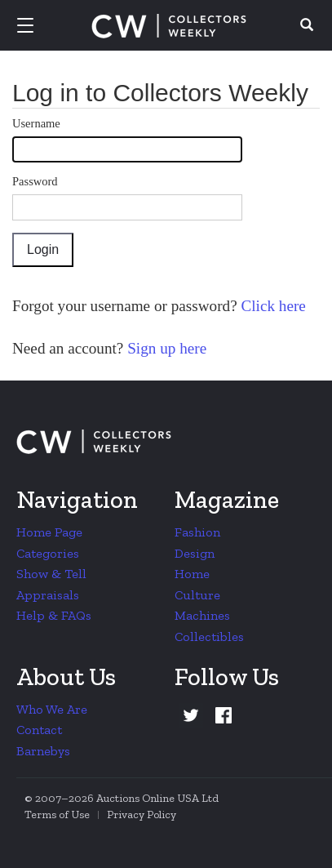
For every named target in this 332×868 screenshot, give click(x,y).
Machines (202, 615)
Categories (48, 553)
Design (195, 553)
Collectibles (209, 637)
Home (192, 574)
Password (35, 181)
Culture (197, 595)
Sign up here (165, 348)
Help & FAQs (54, 615)
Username (36, 123)
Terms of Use (57, 815)
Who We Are (52, 709)
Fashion (197, 532)
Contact (39, 730)
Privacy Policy (142, 815)
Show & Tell (51, 574)
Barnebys (43, 751)
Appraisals (48, 595)
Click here (272, 306)
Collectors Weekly (169, 26)
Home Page (49, 532)
